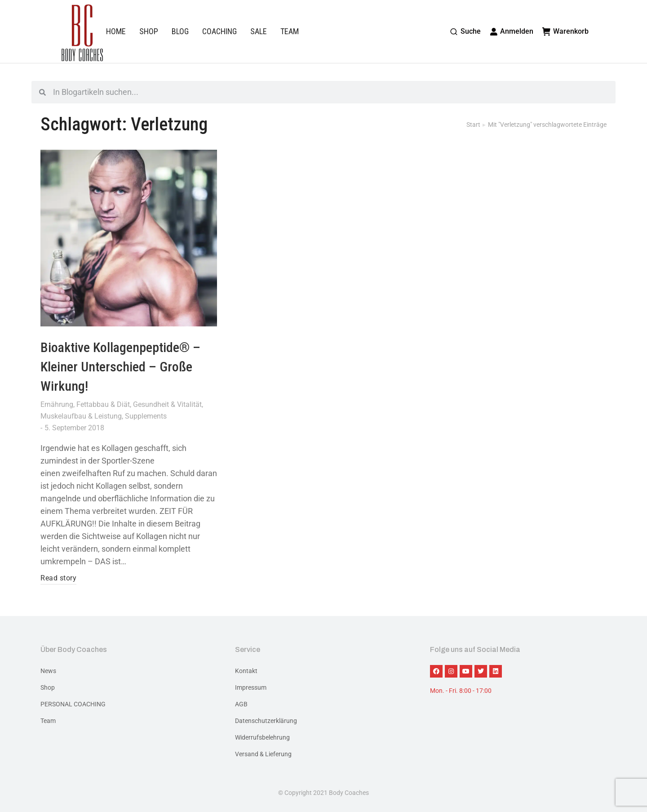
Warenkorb (565, 31)
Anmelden (512, 31)
